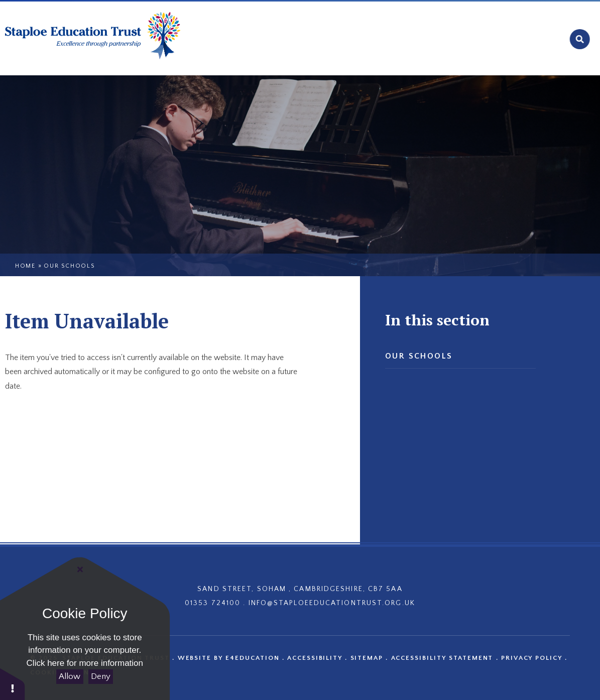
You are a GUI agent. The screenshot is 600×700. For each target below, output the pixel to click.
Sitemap (367, 658)
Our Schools (69, 266)
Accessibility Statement (442, 658)
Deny (101, 676)
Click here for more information (85, 663)
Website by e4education (229, 658)
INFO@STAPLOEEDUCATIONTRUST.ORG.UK (332, 603)
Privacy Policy (532, 658)
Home (25, 266)
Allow (70, 676)
